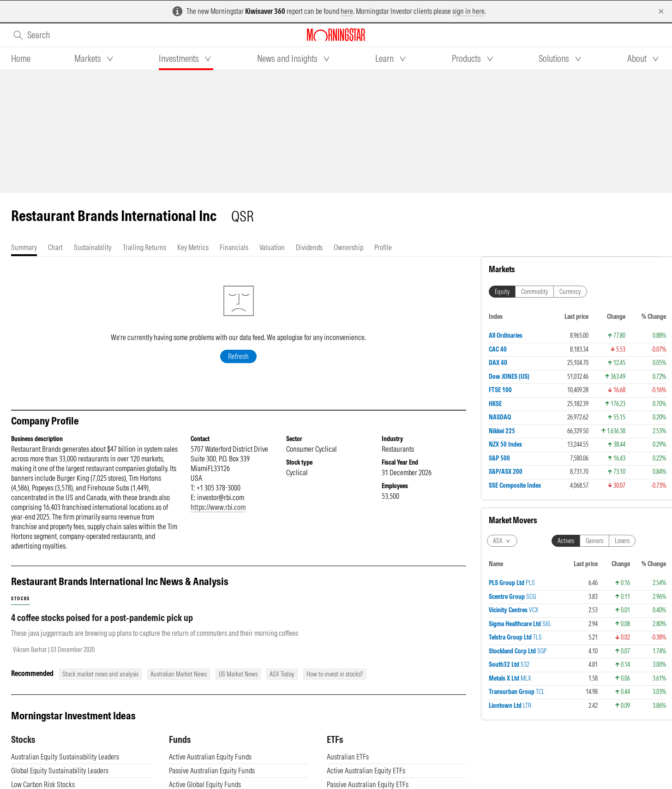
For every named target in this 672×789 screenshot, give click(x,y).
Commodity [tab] (534, 292)
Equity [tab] (502, 292)
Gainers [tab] (594, 541)
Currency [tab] (570, 292)
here (347, 11)
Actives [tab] (566, 541)
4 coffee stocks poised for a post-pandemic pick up (102, 618)
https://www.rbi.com (218, 507)
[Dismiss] (661, 11)
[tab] (21, 59)
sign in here (468, 11)
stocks (21, 599)
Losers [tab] (622, 541)
